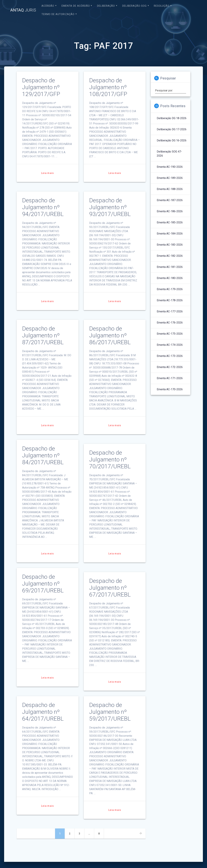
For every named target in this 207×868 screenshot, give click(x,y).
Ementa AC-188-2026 (170, 189)
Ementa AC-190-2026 (170, 167)
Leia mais (48, 173)
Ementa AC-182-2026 (170, 256)
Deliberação (106, 6)
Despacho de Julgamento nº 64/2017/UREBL (43, 712)
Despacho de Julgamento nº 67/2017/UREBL (110, 588)
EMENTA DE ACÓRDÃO (76, 6)
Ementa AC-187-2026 (170, 200)
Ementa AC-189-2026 (170, 178)
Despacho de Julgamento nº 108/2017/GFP (108, 87)
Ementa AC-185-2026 (170, 222)
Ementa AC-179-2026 (170, 289)
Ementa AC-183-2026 (170, 245)
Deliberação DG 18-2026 (172, 118)
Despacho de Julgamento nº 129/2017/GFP (41, 87)
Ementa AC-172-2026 (170, 367)
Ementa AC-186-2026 (170, 211)
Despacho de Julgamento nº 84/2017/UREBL (43, 455)
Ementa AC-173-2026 (170, 356)
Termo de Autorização (58, 14)
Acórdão (48, 6)
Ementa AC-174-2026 (170, 345)
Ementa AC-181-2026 (170, 267)
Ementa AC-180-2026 (170, 278)
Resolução (162, 6)
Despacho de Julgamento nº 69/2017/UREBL (43, 584)
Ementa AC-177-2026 (170, 311)
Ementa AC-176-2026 (170, 323)
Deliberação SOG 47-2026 (169, 154)
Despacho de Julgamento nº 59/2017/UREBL (110, 712)
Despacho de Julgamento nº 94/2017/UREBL (43, 207)
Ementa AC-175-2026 (170, 334)
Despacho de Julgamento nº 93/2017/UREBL (110, 207)
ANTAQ (23, 10)
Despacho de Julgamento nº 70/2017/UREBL (110, 460)
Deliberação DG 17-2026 (172, 129)
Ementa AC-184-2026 (170, 234)
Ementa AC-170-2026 (170, 389)
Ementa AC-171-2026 (170, 378)
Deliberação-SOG (134, 6)
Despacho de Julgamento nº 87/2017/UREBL (43, 335)
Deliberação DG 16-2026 (172, 140)
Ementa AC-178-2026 (170, 300)
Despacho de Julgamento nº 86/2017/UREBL (110, 335)
